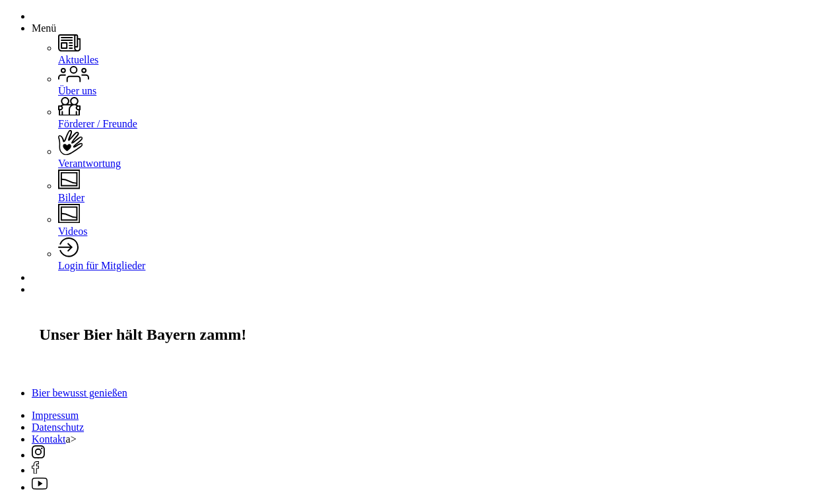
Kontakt (49, 439)
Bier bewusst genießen (80, 393)
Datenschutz (58, 427)
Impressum (55, 415)
